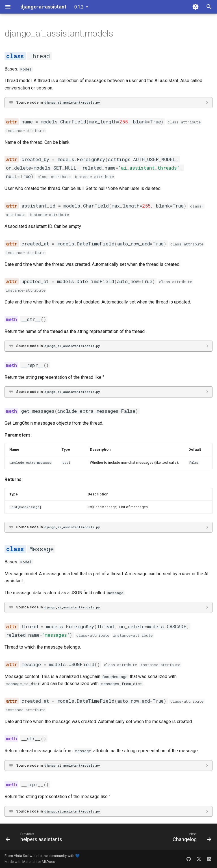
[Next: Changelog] (191, 838)
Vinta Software (26, 856)
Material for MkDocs (39, 862)
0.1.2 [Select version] (79, 7)
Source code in (58, 102)
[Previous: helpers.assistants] (35, 838)
